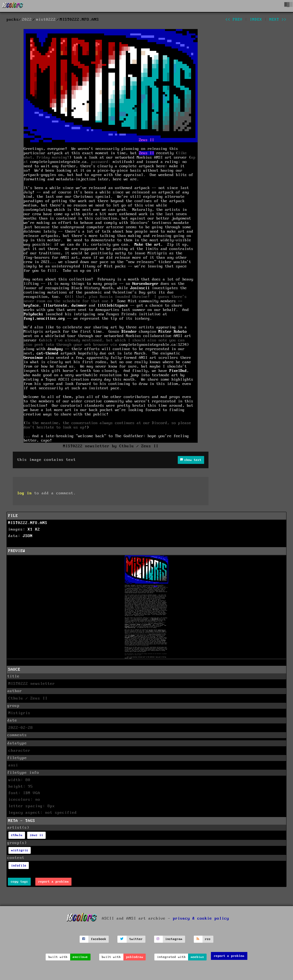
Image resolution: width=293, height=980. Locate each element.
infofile (19, 866)
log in (24, 493)
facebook (99, 939)
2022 (27, 20)
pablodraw (135, 957)
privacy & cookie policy (201, 918)
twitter (136, 939)
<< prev (234, 20)
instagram (174, 939)
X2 (38, 529)
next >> (278, 20)
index (256, 20)
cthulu (17, 835)
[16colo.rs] (13, 6)
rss (208, 939)
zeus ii (37, 835)
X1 (30, 529)
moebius (197, 957)
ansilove (80, 957)
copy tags (19, 882)
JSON (28, 536)
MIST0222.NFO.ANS (28, 523)
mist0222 (46, 20)
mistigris (20, 850)
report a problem (54, 882)
